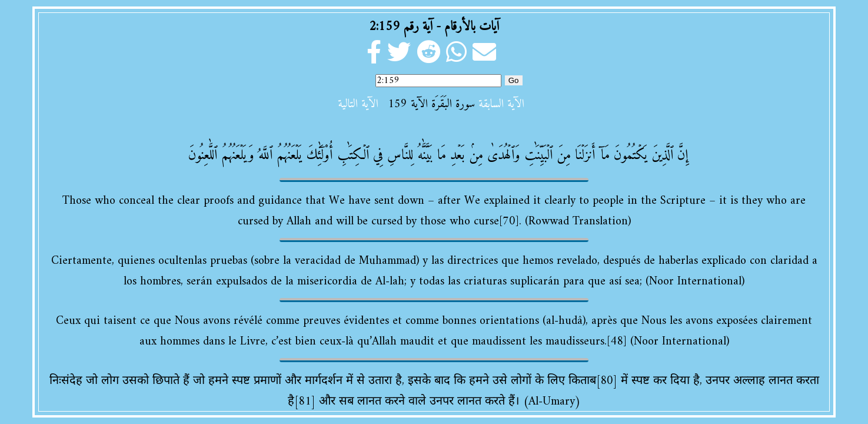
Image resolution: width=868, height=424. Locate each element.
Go (514, 80)
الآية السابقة (501, 105)
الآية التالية (358, 105)
